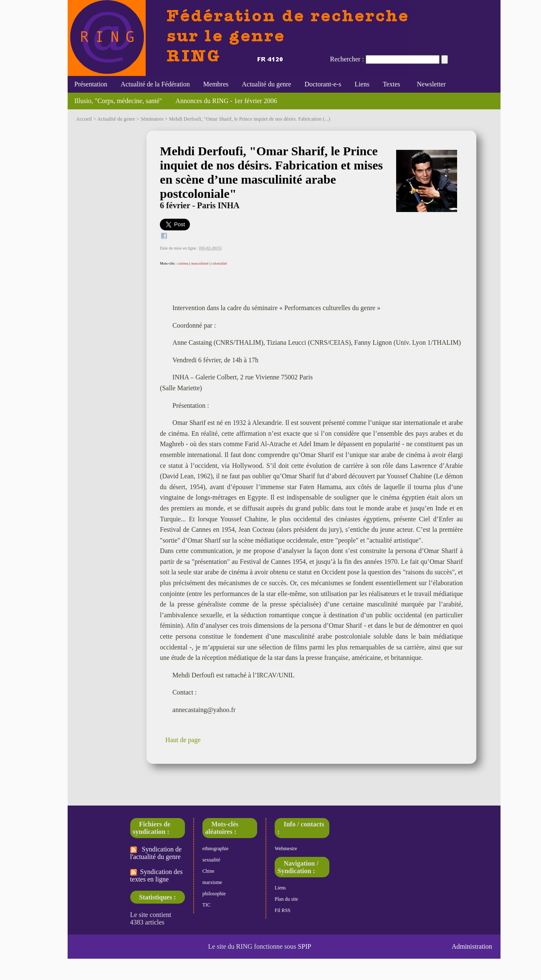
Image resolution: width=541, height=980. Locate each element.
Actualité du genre (266, 84)
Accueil (84, 119)
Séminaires (152, 119)
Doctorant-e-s (323, 84)
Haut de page (183, 740)
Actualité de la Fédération (155, 84)
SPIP (304, 946)
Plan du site (286, 899)
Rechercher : (347, 59)
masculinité (200, 263)
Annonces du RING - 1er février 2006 (226, 101)
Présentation (91, 84)
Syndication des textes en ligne (157, 875)
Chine (209, 871)
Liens (362, 84)
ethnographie (216, 849)
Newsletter (429, 84)
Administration (472, 946)
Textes (392, 84)
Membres (216, 84)
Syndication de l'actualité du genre (156, 853)
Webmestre (286, 849)
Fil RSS (283, 910)
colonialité (219, 263)
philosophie (214, 894)
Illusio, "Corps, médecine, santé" (118, 101)
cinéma (183, 263)
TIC (206, 905)
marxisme (212, 882)
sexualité (211, 860)
